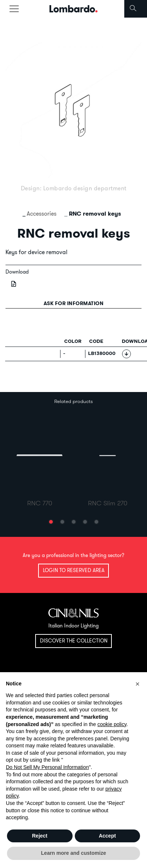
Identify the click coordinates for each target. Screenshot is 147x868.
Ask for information (74, 303)
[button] (51, 522)
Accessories (42, 213)
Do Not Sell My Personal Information (47, 767)
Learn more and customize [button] (73, 853)
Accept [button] (107, 836)
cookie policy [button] (112, 724)
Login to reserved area (74, 570)
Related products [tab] (73, 401)
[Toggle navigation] (14, 9)
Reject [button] (40, 836)
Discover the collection (74, 641)
